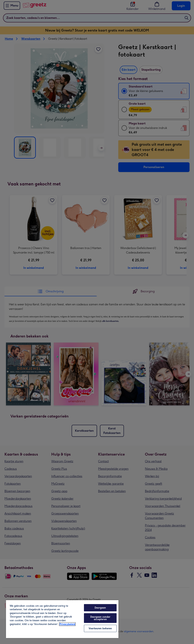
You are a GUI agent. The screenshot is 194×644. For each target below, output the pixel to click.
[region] (62, 619)
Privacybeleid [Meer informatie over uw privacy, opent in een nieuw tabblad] (67, 624)
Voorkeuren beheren (100, 628)
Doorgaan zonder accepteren (100, 618)
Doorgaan (100, 608)
